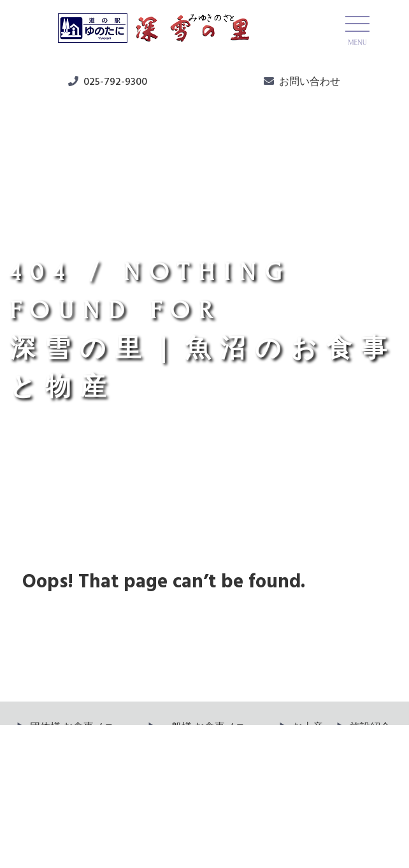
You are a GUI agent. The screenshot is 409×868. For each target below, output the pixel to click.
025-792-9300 (115, 82)
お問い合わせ (310, 82)
